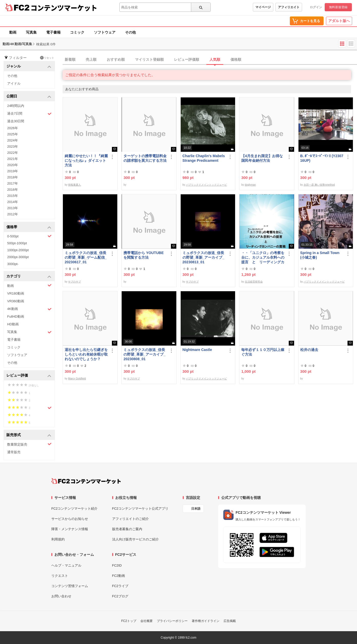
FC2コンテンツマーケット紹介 (75, 509)
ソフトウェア (105, 32)
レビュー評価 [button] (29, 376)
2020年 (13, 165)
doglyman (250, 185)
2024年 (13, 140)
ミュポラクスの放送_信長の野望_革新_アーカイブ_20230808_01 (144, 354)
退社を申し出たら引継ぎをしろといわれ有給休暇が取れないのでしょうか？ (86, 354)
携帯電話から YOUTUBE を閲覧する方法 (143, 255)
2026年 (13, 128)
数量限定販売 (29, 444)
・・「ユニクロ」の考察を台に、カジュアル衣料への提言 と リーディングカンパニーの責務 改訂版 (263, 258)
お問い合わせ (61, 596)
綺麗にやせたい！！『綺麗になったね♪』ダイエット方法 (86, 160)
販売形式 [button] (29, 435)
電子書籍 (53, 32)
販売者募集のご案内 (127, 529)
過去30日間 (16, 121)
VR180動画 (16, 293)
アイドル (14, 83)
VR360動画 (16, 301)
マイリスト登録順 (149, 59)
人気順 (215, 59)
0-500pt (29, 236)
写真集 (31, 32)
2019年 (13, 171)
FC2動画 (119, 576)
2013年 (13, 208)
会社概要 (147, 621)
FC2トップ (129, 621)
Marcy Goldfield (77, 379)
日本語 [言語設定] (196, 509)
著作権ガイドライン (206, 621)
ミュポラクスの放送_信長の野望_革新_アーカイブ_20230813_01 (203, 257)
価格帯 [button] (29, 227)
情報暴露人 (74, 185)
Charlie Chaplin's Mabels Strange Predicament (204, 158)
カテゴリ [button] (29, 276)
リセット (47, 58)
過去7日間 (29, 114)
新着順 (70, 59)
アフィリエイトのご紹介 (131, 519)
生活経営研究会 (254, 282)
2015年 (13, 196)
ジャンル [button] (29, 67)
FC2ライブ (120, 586)
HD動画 (13, 324)
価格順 (236, 59)
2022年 (13, 153)
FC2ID (117, 565)
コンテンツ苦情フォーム (70, 586)
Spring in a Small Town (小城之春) (320, 255)
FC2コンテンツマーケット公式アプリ (140, 509)
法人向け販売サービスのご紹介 (136, 539)
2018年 (13, 177)
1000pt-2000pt (18, 250)
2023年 (13, 147)
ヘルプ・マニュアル (66, 565)
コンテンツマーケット (64, 8)
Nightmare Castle (197, 350)
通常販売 (14, 452)
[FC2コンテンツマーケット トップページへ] (86, 481)
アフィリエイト (289, 7)
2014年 (13, 202)
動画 (13, 32)
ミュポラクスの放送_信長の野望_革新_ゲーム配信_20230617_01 (86, 257)
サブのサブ (74, 282)
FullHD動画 (16, 316)
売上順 (91, 59)
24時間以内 (16, 106)
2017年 (13, 183)
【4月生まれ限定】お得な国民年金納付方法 (262, 158)
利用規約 (58, 539)
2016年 (13, 190)
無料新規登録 (338, 7)
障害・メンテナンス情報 (70, 529)
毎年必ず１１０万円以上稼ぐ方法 (263, 352)
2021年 (13, 159)
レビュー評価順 (187, 59)
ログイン (316, 7)
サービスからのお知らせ (70, 519)
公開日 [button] (29, 97)
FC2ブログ (120, 596)
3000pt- (13, 264)
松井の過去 (309, 350)
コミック (77, 32)
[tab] (210, 60)
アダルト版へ (339, 21)
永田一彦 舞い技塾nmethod (319, 185)
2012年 (13, 214)
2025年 (13, 134)
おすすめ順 (116, 59)
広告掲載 (230, 621)
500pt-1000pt (17, 243)
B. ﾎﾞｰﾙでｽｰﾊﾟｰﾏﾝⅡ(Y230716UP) (322, 158)
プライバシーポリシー (172, 621)
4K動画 (29, 309)
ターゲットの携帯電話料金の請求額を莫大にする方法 (145, 158)
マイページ (263, 7)
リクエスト (60, 576)
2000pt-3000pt (18, 257)
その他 (130, 32)
